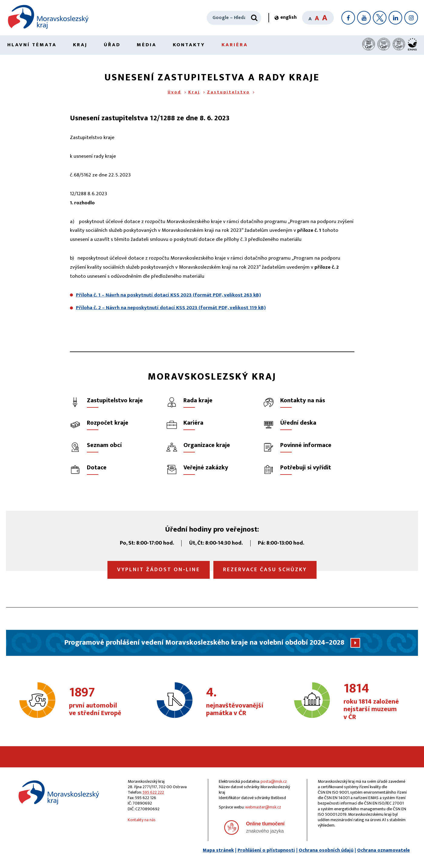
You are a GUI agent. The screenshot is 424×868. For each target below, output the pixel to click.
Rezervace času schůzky (265, 570)
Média (147, 45)
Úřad (112, 45)
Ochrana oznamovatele (383, 850)
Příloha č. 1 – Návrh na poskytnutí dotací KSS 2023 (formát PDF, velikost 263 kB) (168, 295)
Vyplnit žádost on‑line (159, 570)
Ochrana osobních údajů (326, 850)
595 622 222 (153, 792)
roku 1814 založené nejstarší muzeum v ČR (375, 702)
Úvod (174, 92)
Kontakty (189, 45)
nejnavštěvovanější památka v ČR (238, 702)
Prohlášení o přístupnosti (266, 850)
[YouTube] (364, 18)
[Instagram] (411, 18)
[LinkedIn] (395, 18)
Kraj (80, 45)
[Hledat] (254, 18)
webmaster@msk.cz (263, 807)
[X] (380, 18)
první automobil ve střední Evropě (101, 702)
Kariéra (235, 45)
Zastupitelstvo (228, 92)
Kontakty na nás (142, 820)
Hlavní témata (32, 45)
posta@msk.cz (274, 781)
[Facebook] (348, 18)
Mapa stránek (218, 850)
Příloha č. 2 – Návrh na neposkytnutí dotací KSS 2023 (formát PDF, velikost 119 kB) (171, 308)
